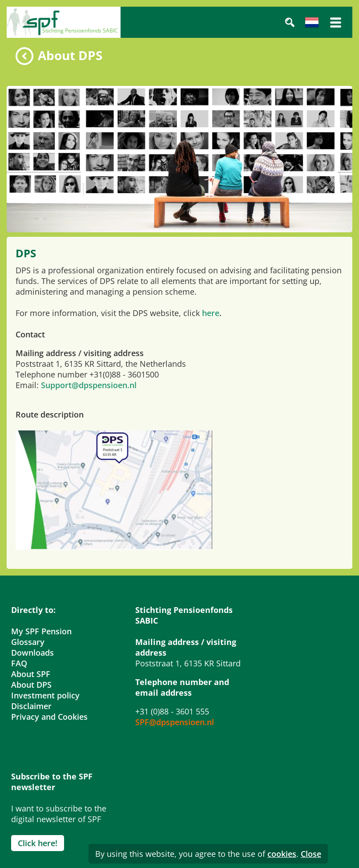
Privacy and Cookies (49, 717)
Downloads (32, 653)
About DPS (31, 685)
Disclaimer (31, 706)
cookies (282, 854)
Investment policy (45, 695)
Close (311, 854)
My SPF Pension (41, 631)
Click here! (38, 843)
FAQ (19, 663)
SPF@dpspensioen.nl (175, 722)
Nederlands (312, 22)
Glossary (28, 642)
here (211, 313)
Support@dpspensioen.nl (89, 385)
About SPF (31, 674)
